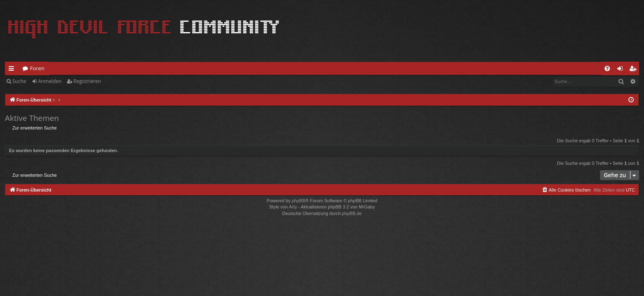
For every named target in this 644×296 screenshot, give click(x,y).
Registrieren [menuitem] (635, 70)
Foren (37, 68)
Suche (19, 81)
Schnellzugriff (13, 70)
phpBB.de (352, 213)
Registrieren (87, 81)
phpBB (298, 201)
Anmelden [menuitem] (622, 70)
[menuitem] (607, 68)
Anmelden (50, 81)
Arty (293, 207)
